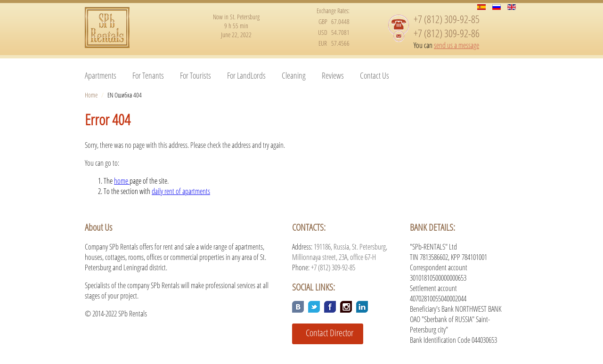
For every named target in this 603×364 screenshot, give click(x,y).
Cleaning (294, 75)
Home (91, 95)
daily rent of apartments (181, 191)
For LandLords (246, 75)
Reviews (333, 75)
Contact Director (326, 333)
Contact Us (375, 75)
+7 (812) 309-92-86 (447, 33)
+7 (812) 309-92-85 (447, 19)
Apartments (101, 75)
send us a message (456, 45)
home (122, 181)
